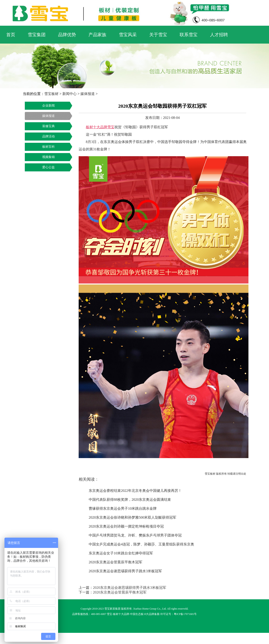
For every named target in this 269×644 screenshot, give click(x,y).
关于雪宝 (158, 35)
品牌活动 (48, 136)
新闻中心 (69, 94)
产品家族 (97, 35)
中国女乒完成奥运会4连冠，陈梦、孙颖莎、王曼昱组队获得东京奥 (141, 544)
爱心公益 (48, 167)
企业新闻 (48, 106)
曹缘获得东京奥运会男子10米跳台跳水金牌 (123, 508)
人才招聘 (219, 35)
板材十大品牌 (121, 614)
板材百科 (48, 147)
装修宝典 (48, 126)
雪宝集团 (37, 35)
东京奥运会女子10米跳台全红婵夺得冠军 (121, 553)
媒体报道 (88, 94)
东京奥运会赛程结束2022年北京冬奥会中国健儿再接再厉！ (135, 491)
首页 (11, 35)
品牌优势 (67, 35)
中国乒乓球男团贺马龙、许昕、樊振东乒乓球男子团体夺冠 (135, 535)
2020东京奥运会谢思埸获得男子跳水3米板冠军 (125, 571)
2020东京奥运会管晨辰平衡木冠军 (116, 562)
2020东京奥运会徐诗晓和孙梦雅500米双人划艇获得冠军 (132, 517)
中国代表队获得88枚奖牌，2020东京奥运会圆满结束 (130, 500)
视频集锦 (48, 157)
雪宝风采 (128, 35)
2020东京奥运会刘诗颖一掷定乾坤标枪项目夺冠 (126, 526)
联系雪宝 (189, 35)
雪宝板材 (51, 94)
